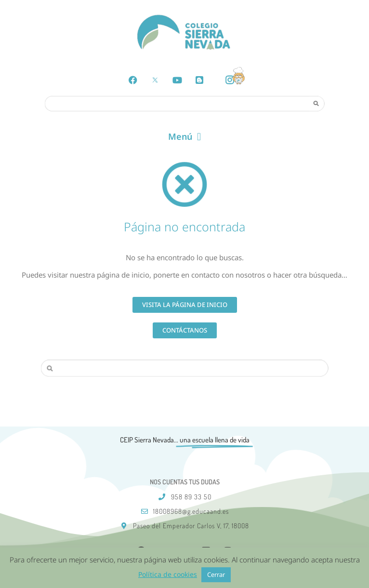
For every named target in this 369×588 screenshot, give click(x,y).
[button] (184, 137)
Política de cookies (168, 574)
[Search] (316, 103)
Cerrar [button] (216, 575)
